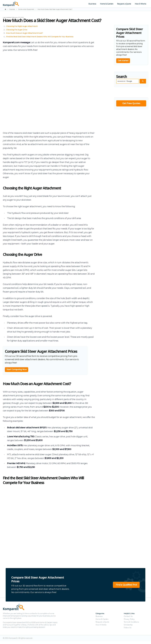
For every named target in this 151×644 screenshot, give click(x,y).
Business (92, 4)
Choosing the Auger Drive (17, 30)
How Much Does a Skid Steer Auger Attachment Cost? (55, 9)
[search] (127, 81)
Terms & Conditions (131, 622)
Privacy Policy (129, 619)
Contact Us (128, 616)
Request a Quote (124, 4)
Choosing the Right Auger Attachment (22, 26)
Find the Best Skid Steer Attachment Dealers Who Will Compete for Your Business (40, 37)
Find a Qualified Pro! (126, 585)
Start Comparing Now (17, 370)
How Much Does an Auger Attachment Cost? (24, 33)
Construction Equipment (26, 9)
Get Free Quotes (131, 103)
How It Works (141, 4)
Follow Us (127, 628)
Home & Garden (107, 4)
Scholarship (128, 625)
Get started (123, 61)
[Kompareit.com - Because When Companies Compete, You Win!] (27, 4)
